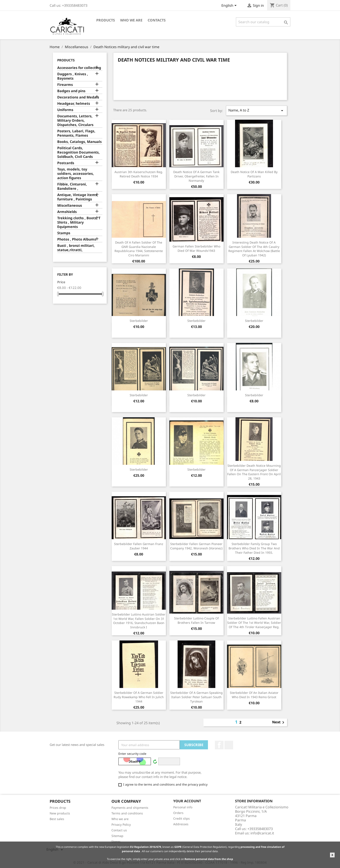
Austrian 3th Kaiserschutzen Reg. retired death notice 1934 (139, 174)
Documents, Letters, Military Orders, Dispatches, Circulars (75, 120)
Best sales (57, 819)
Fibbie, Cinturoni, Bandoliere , (72, 186)
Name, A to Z (257, 111)
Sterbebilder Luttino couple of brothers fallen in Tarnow (196, 620)
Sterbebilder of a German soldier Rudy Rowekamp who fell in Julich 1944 (139, 697)
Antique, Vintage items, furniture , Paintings (78, 197)
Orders (178, 813)
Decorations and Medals (78, 97)
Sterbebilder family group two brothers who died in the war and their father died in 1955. (254, 548)
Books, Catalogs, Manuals (79, 142)
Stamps (64, 233)
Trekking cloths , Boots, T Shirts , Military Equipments (79, 222)
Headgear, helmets (74, 104)
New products (60, 813)
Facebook (219, 745)
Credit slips (181, 818)
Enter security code (132, 754)
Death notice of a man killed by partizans (254, 174)
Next (279, 722)
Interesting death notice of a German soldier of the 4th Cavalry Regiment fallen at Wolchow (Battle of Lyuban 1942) (254, 249)
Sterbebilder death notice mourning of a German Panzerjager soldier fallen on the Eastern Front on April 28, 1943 (254, 472)
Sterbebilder (139, 321)
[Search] (263, 22)
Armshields (67, 212)
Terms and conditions (127, 813)
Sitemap (117, 836)
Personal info (183, 807)
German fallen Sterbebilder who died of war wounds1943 (196, 248)
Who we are (131, 20)
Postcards (66, 163)
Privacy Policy (121, 825)
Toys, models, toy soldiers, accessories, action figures (76, 174)
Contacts (157, 20)
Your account (187, 801)
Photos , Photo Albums (77, 239)
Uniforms (65, 110)
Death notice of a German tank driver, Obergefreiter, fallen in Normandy (196, 176)
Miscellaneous (70, 206)
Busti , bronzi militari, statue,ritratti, (76, 248)
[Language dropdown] (230, 6)
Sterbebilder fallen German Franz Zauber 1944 (139, 546)
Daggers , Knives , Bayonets (73, 76)
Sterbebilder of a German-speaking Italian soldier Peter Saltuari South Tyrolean (196, 697)
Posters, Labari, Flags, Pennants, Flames (76, 133)
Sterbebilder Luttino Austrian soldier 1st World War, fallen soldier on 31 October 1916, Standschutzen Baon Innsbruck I (139, 621)
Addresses (181, 824)
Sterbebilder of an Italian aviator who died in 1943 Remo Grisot (254, 695)
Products (106, 20)
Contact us (119, 830)
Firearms (65, 85)
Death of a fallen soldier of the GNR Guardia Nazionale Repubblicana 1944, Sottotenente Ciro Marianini (139, 249)
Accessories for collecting (79, 68)
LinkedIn (229, 745)
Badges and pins (71, 91)
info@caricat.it (262, 833)
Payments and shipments (130, 808)
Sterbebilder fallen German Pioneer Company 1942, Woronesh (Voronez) (196, 546)
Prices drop (58, 808)
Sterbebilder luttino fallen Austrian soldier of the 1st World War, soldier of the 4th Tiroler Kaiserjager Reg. (254, 623)
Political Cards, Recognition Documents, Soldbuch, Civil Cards (78, 152)
